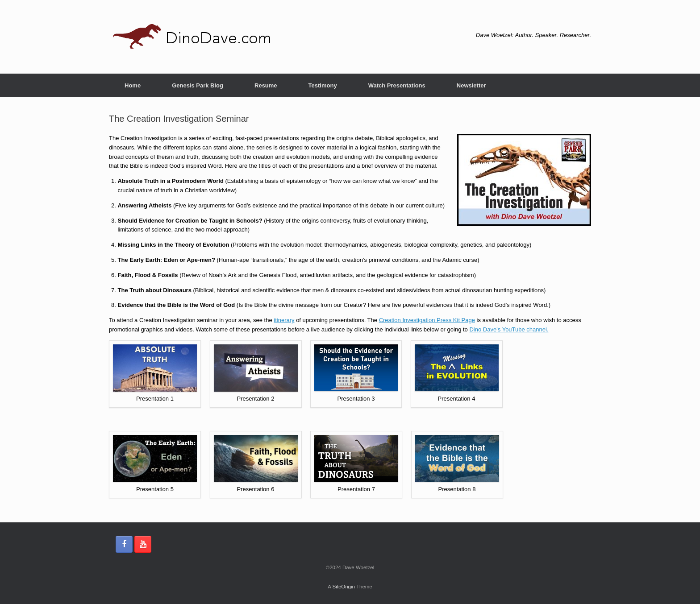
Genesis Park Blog (198, 85)
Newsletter (471, 85)
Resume (266, 85)
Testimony (323, 85)
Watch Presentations (397, 85)
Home (133, 85)
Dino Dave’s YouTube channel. (509, 329)
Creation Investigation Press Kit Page (427, 320)
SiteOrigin (344, 587)
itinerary (284, 320)
